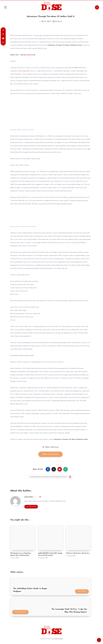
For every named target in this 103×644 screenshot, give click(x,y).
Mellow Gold (49, 447)
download (31, 55)
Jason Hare (29, 497)
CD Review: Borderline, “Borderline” (78, 553)
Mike (77, 68)
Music (57, 447)
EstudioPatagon (58, 639)
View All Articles (31, 507)
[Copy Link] (50, 477)
